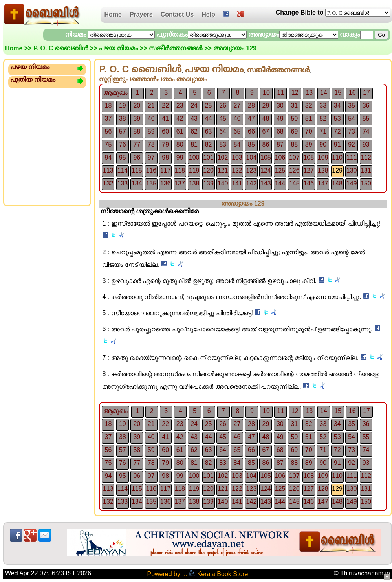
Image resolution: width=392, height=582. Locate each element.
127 (309, 170)
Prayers (141, 14)
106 (280, 157)
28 (251, 106)
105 (266, 157)
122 (237, 170)
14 (324, 93)
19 (123, 106)
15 (338, 93)
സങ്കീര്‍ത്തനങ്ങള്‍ (176, 48)
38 (123, 118)
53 (337, 118)
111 (352, 157)
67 (266, 131)
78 (151, 144)
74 (366, 131)
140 (223, 183)
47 (251, 118)
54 (352, 118)
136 (166, 183)
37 (108, 118)
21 (151, 106)
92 (352, 144)
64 (223, 131)
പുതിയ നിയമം (33, 80)
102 (223, 157)
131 (366, 170)
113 (108, 170)
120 (208, 170)
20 (137, 106)
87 (280, 144)
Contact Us (177, 14)
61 (180, 131)
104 (252, 157)
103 (237, 157)
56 (108, 131)
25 (209, 106)
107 (294, 157)
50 (294, 118)
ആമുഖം (115, 93)
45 (223, 118)
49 (280, 118)
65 (237, 131)
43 (194, 118)
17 (366, 93)
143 (266, 183)
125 (280, 170)
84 (237, 144)
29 (266, 106)
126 (294, 170)
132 (108, 183)
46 (237, 118)
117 (166, 170)
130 (352, 170)
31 (294, 106)
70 (309, 131)
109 (323, 157)
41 (165, 118)
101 (208, 157)
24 (194, 106)
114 (123, 170)
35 (352, 106)
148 (337, 183)
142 (252, 183)
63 (209, 131)
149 (352, 183)
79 (165, 144)
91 (337, 144)
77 (137, 144)
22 (165, 106)
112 (366, 157)
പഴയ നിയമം (118, 48)
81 (194, 144)
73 (352, 131)
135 (151, 183)
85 (251, 144)
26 (223, 106)
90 (323, 144)
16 (352, 93)
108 (309, 157)
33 (323, 106)
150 (366, 183)
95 (123, 157)
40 (151, 118)
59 (151, 131)
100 (194, 157)
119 (194, 170)
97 (151, 157)
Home (113, 14)
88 (294, 144)
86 (266, 144)
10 (266, 93)
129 (337, 170)
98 (165, 157)
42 (180, 118)
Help (208, 14)
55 (366, 118)
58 (137, 131)
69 (294, 131)
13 (309, 93)
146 (309, 183)
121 (223, 170)
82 (209, 144)
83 (223, 144)
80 (180, 144)
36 (366, 106)
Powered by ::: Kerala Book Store (197, 574)
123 (252, 170)
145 (294, 183)
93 (366, 144)
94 (108, 157)
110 (337, 157)
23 (180, 106)
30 (280, 106)
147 (323, 183)
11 (280, 93)
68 (280, 131)
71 (323, 131)
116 (151, 170)
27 (237, 106)
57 (123, 131)
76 (123, 144)
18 (108, 106)
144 (280, 183)
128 (323, 170)
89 (309, 144)
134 (137, 183)
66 (251, 131)
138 (194, 183)
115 (137, 170)
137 (180, 183)
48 (266, 118)
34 (337, 106)
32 (309, 106)
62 (194, 131)
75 (108, 144)
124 (266, 170)
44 (209, 118)
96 (137, 157)
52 (323, 118)
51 (309, 118)
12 (295, 93)
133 (123, 183)
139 (208, 183)
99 (180, 157)
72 (337, 131)
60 (165, 131)
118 (180, 170)
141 (237, 183)
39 (137, 118)
